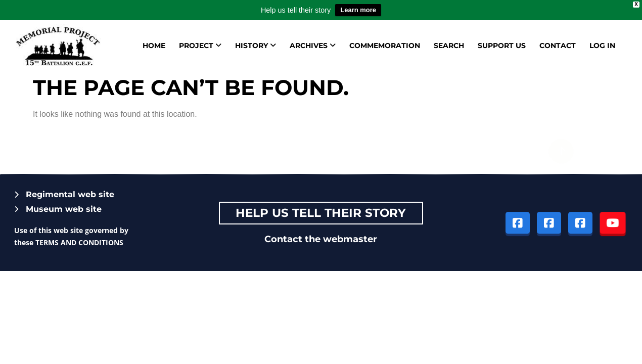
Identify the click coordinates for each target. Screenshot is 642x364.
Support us (502, 45)
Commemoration (385, 45)
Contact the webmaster (321, 239)
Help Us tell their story (321, 213)
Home (154, 45)
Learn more (358, 10)
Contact (558, 45)
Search (449, 45)
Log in (602, 45)
